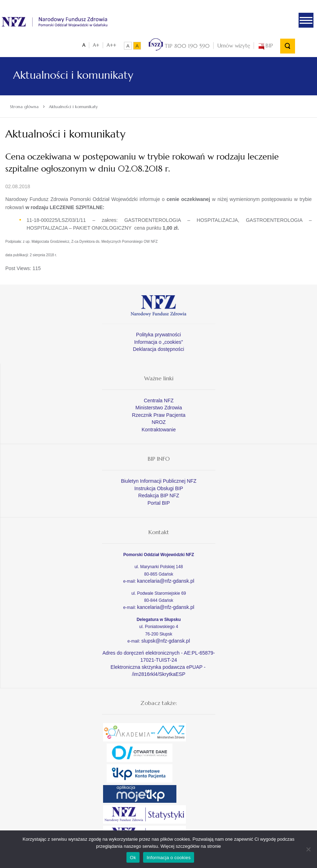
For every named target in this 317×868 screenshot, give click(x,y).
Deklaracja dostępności (158, 349)
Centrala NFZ (159, 400)
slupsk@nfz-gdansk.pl (166, 640)
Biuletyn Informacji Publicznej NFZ (158, 481)
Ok (133, 858)
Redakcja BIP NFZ (159, 495)
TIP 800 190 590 (179, 45)
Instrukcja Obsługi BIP (159, 488)
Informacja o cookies (169, 858)
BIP (265, 45)
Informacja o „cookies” (159, 341)
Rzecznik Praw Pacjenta (159, 414)
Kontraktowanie (159, 429)
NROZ (159, 422)
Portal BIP (158, 503)
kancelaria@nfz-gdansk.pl (166, 580)
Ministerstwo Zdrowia (158, 407)
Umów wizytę (234, 45)
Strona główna (24, 106)
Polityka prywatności (158, 334)
